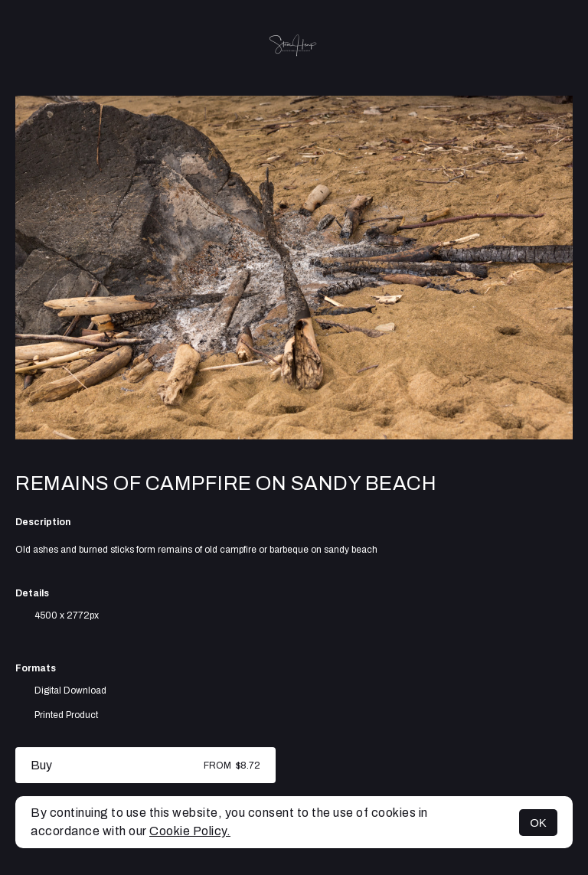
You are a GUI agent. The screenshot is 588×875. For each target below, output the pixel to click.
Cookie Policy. (190, 831)
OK (538, 823)
